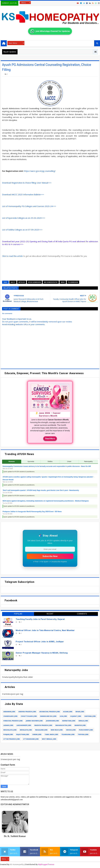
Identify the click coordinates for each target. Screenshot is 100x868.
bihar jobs (80, 712)
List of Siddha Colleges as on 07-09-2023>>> (22, 230)
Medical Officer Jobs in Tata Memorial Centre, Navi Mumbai (45, 630)
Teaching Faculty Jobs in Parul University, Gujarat (40, 619)
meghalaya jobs (10, 730)
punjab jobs (8, 734)
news (63, 282)
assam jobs (68, 712)
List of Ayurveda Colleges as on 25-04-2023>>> (24, 218)
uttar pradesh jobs (12, 739)
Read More (50, 439)
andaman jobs (9, 712)
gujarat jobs (76, 716)
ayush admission (34, 282)
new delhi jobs (57, 730)
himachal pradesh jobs (13, 721)
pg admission (73, 282)
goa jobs (63, 716)
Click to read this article (12, 256)
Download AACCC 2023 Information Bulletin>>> (23, 194)
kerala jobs (83, 721)
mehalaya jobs (26, 730)
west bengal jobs (49, 739)
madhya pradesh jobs (43, 725)
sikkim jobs (37, 734)
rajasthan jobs (23, 734)
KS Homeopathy (17, 864)
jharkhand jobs (52, 721)
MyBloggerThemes (46, 864)
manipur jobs (80, 725)
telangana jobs (68, 734)
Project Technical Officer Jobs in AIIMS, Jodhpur (40, 642)
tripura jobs (83, 734)
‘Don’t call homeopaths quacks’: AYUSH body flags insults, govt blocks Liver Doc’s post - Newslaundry (41, 490)
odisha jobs (71, 730)
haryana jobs (90, 716)
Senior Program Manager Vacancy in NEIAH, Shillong (42, 653)
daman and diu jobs (48, 716)
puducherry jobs (86, 730)
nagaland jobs (41, 730)
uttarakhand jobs (31, 739)
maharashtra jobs (63, 725)
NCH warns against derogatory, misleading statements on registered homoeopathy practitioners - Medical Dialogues (46, 501)
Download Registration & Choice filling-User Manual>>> (27, 183)
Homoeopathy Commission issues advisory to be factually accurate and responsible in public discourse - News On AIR (47, 466)
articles (22, 282)
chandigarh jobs (10, 716)
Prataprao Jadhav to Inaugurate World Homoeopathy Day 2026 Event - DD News (32, 512)
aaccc (13, 282)
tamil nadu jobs (51, 734)
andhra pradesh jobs (27, 712)
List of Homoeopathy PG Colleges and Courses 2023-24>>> (29, 206)
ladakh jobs (8, 725)
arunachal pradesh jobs (50, 712)
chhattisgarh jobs (29, 716)
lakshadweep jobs (24, 725)
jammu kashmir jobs (34, 721)
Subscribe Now (50, 556)
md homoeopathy (51, 282)
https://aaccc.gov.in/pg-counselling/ (40, 171)
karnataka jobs (69, 721)
